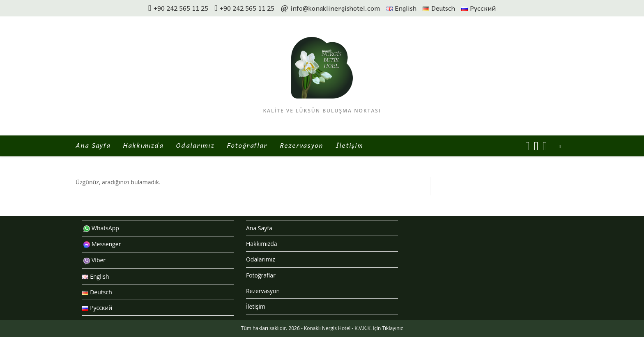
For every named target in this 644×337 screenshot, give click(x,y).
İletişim (256, 306)
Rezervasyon (263, 291)
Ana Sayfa (259, 228)
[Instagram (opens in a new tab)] (536, 146)
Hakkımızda (262, 244)
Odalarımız (261, 259)
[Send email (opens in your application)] (545, 146)
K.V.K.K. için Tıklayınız (379, 328)
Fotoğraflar (261, 275)
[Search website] (560, 147)
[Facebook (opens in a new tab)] (528, 146)
